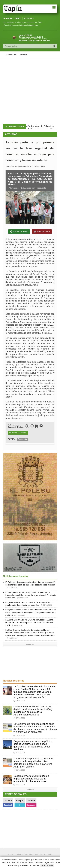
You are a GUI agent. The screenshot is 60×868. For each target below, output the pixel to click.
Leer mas (30, 644)
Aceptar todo (47, 865)
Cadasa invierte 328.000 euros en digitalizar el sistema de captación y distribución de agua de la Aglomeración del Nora (33, 711)
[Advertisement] (30, 91)
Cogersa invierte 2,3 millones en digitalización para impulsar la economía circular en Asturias (31, 779)
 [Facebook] (32, 426)
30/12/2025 (19, 753)
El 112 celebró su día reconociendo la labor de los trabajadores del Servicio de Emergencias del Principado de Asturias (31, 595)
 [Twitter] (27, 426)
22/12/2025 (19, 785)
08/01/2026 (19, 735)
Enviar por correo (18, 433)
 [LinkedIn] (41, 426)
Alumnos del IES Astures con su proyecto (27, 188)
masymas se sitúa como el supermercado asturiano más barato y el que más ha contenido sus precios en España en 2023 (31, 612)
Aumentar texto (19, 232)
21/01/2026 (19, 701)
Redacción (23, 439)
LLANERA (8, 18)
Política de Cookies (31, 865)
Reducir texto (42, 232)
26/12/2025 (19, 770)
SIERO (18, 18)
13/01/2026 (19, 718)
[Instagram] (36, 426)
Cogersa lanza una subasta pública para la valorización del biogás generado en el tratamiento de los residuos (33, 745)
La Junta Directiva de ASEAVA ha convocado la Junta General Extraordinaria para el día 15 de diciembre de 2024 (29, 623)
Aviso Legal (44, 862)
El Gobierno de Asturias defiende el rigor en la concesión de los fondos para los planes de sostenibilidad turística (31, 585)
